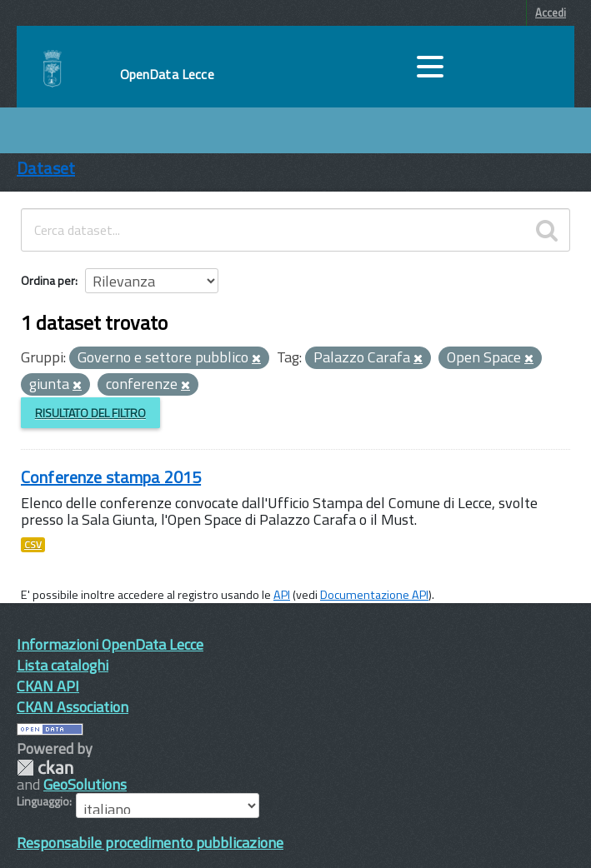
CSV (33, 545)
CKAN (45, 768)
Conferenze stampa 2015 (111, 477)
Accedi (551, 12)
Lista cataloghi (63, 665)
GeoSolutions (85, 784)
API (282, 595)
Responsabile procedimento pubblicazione (150, 843)
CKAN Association (73, 707)
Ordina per (48, 280)
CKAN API (48, 686)
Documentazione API (374, 595)
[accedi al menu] (430, 67)
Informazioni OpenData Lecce (110, 644)
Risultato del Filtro (90, 413)
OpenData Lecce (167, 74)
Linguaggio (43, 801)
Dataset (46, 168)
